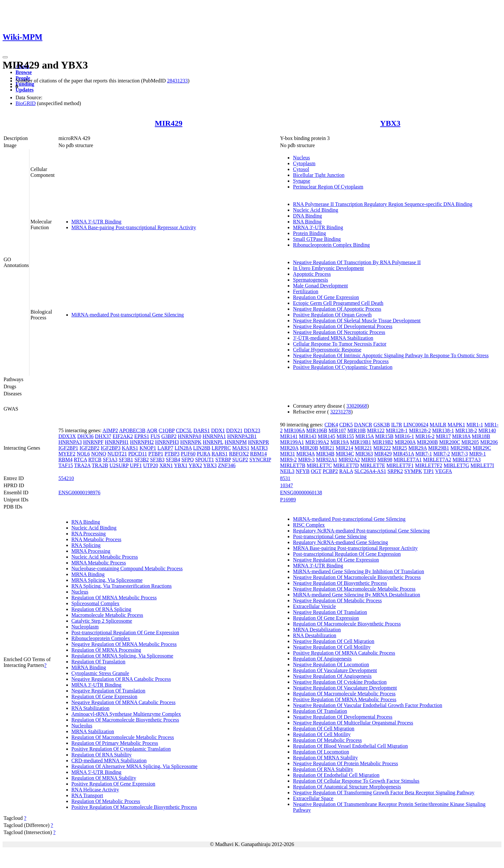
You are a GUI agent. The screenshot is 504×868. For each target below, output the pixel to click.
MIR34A (306, 454)
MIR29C (482, 448)
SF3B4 (173, 460)
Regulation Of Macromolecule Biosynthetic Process (125, 720)
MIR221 (363, 448)
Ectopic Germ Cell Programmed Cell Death (338, 303)
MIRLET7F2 (429, 465)
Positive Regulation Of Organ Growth (332, 315)
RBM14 (259, 454)
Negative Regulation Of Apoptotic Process (337, 309)
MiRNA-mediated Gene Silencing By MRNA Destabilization (356, 595)
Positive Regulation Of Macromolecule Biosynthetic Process (134, 807)
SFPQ (188, 460)
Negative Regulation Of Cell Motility (332, 647)
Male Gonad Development (320, 286)
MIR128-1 (397, 430)
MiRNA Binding (89, 667)
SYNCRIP (260, 460)
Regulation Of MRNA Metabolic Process (114, 598)
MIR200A (405, 442)
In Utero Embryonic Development (328, 268)
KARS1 (130, 448)
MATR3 (259, 448)
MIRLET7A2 (437, 460)
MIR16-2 (425, 436)
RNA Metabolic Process (97, 539)
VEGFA (444, 471)
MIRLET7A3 (467, 460)
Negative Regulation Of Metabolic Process (337, 600)
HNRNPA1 (214, 436)
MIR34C (345, 454)
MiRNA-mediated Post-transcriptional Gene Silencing (128, 315)
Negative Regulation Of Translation (108, 691)
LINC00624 (416, 425)
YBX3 (390, 123)
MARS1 (241, 448)
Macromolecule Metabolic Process (107, 615)
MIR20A (289, 448)
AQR (152, 430)
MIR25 (400, 448)
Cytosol (301, 169)
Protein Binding (309, 233)
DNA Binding (307, 216)
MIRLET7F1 (400, 465)
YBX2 (195, 465)
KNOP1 (148, 448)
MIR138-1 (443, 430)
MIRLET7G (456, 465)
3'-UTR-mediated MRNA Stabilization (333, 338)
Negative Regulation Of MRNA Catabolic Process (123, 702)
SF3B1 (126, 460)
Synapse (301, 181)
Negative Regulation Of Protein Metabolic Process (345, 763)
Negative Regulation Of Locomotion (331, 664)
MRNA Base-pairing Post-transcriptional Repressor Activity (134, 227)
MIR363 (364, 454)
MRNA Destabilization (317, 630)
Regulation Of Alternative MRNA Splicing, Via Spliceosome (134, 766)
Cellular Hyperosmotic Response (327, 350)
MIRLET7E (373, 465)
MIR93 (369, 460)
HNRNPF (93, 442)
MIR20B (309, 448)
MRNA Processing (91, 551)
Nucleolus (82, 726)
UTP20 (151, 465)
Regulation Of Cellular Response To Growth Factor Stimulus (356, 781)
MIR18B (481, 436)
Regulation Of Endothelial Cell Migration (336, 775)
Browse (24, 72)
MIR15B (384, 436)
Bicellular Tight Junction (319, 175)
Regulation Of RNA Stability (102, 755)
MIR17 (443, 436)
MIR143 (308, 436)
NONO (99, 454)
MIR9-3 (306, 460)
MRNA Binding (88, 574)
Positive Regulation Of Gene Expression (113, 784)
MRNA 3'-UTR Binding (97, 222)
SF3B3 (157, 460)
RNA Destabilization (315, 635)
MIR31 (287, 454)
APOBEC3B (132, 430)
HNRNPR (258, 442)
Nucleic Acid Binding (316, 210)
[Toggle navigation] (5, 57)
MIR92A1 (327, 460)
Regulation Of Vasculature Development (335, 670)
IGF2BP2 (89, 448)
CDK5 (346, 425)
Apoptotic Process (312, 274)
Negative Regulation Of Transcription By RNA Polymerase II (357, 262)
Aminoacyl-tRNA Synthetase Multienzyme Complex (126, 714)
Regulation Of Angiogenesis (322, 659)
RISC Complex (309, 525)
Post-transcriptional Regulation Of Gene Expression (125, 632)
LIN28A (183, 448)
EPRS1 (142, 436)
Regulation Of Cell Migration (324, 729)
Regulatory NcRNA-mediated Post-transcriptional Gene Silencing (361, 531)
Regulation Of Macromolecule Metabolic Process (123, 737)
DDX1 (218, 430)
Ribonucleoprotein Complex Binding (331, 245)
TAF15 (66, 465)
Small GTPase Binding (317, 239)
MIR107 (337, 430)
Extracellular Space (313, 798)
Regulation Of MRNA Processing (106, 650)
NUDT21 (117, 454)
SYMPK (413, 471)
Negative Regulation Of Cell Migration (334, 641)
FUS (155, 436)
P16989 (288, 500)
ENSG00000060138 (301, 493)
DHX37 (103, 436)
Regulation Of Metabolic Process (106, 801)
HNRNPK (191, 442)
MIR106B (317, 430)
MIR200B (428, 442)
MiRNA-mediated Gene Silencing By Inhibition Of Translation (358, 571)
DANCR (363, 425)
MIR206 (489, 442)
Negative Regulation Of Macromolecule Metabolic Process (354, 589)
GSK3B (382, 425)
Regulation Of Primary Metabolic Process (115, 743)
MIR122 (376, 430)
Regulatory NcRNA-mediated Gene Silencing (340, 542)
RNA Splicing (86, 545)
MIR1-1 (475, 425)
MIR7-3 (460, 454)
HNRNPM (236, 442)
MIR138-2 (466, 430)
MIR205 (470, 442)
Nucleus (301, 158)
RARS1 (220, 454)
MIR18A (461, 436)
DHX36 (86, 436)
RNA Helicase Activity (95, 790)
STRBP (223, 460)
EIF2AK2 (123, 436)
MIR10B (356, 430)
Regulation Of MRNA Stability (104, 778)
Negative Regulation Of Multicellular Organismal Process (353, 723)
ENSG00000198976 (80, 493)
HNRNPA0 (189, 436)
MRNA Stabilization (93, 731)
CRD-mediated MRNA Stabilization (109, 761)
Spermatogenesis (310, 280)
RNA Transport (87, 795)
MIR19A (340, 442)
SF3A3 (110, 460)
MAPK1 (456, 425)
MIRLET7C (319, 465)
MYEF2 (67, 454)
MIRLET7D (346, 465)
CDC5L (184, 430)
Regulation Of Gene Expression (326, 297)
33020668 (357, 406)
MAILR (438, 425)
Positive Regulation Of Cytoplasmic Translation (343, 367)
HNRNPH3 (167, 442)
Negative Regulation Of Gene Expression (336, 560)
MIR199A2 (317, 442)
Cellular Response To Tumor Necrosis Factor (340, 344)
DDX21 (235, 430)
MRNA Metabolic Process (99, 563)
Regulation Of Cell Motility (322, 734)
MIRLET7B (293, 465)
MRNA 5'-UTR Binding (97, 772)
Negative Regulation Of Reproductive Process (341, 361)
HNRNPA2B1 (242, 436)
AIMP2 (110, 430)
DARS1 (202, 430)
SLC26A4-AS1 (370, 471)
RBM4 (66, 460)
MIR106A (294, 430)
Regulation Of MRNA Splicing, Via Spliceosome (122, 656)
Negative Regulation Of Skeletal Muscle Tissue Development (357, 321)
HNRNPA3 (70, 442)
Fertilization (306, 291)
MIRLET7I (482, 465)
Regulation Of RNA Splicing (101, 609)
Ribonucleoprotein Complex (101, 638)
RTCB (95, 460)
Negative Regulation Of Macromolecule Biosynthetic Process (357, 577)
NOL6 (83, 454)
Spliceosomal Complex (96, 603)
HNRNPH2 (142, 442)
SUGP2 (240, 460)
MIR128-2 (420, 430)
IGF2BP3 (110, 448)
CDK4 (331, 425)
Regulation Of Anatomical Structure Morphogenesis (347, 787)
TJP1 (429, 471)
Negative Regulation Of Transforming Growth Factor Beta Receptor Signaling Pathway (384, 793)
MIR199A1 (292, 442)
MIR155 (345, 436)
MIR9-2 (288, 460)
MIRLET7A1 (408, 460)
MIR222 (382, 448)
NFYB (303, 471)
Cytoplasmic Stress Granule (100, 673)
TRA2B (100, 465)
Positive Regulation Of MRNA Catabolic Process (344, 653)
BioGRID (26, 103)
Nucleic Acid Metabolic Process (105, 557)
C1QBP (167, 430)
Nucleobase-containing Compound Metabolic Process (127, 568)
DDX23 (252, 430)
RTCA (80, 460)
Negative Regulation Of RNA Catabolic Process (121, 679)
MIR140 (487, 430)
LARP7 (165, 448)
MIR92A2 (349, 460)
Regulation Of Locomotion (321, 752)
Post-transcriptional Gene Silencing (330, 536)
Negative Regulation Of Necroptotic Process (339, 332)
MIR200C (450, 442)
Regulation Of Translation (98, 662)
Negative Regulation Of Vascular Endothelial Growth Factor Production (367, 705)
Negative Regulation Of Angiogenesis (332, 676)
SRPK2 (395, 471)
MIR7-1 (424, 454)
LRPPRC (221, 448)
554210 (66, 478)
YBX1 (181, 465)
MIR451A (404, 454)
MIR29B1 (439, 448)
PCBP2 (330, 471)
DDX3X (67, 436)
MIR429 (169, 123)
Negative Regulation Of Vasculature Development (345, 688)
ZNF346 (227, 465)
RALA (346, 471)
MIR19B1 (361, 442)
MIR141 (289, 436)
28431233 (177, 81)
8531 (285, 478)
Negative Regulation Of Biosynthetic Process (340, 583)
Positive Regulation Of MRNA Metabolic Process (345, 699)
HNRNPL (213, 442)
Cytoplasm (304, 163)
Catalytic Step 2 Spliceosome (102, 621)
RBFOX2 (239, 454)
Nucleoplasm (85, 627)
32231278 (340, 412)
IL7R (397, 425)
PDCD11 (138, 454)
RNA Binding (307, 222)
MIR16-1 (404, 436)
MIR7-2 (442, 454)
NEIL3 (287, 471)
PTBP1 (156, 454)
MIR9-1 (477, 454)
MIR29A (418, 448)
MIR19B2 (383, 442)
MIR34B (325, 454)
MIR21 (327, 448)
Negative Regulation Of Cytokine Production (340, 682)
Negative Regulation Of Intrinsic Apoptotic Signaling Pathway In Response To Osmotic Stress (391, 355)
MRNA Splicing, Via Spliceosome (107, 580)
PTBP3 (172, 454)
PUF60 (188, 454)
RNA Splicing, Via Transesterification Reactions (122, 586)
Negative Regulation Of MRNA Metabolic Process (124, 644)
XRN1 (166, 465)
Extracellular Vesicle (314, 606)
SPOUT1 (204, 460)
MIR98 (385, 460)
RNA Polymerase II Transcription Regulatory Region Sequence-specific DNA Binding (383, 204)
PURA (204, 454)
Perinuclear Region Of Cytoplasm (328, 187)
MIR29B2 (461, 448)
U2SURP (119, 465)
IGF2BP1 (68, 448)
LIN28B (202, 448)
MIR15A (365, 436)
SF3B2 (142, 460)
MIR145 (327, 436)
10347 (286, 485)
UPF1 (136, 465)
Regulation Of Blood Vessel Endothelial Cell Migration (350, 746)
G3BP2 (169, 436)
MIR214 (344, 448)
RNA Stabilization (91, 708)
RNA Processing (89, 534)
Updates (25, 90)
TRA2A (82, 465)
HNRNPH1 (117, 442)
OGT (316, 471)
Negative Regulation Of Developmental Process (343, 326)
